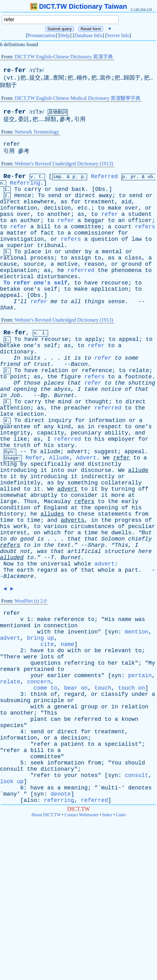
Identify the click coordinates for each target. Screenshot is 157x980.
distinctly (105, 464)
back (78, 189)
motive (68, 264)
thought (97, 402)
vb (150, 177)
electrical (17, 277)
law (136, 239)
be (98, 651)
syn (113, 632)
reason (94, 264)
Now (8, 564)
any (49, 427)
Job (15, 395)
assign (81, 258)
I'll (20, 302)
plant (39, 719)
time (7, 520)
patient (72, 744)
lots (47, 657)
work (20, 526)
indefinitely (20, 483)
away (105, 196)
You (116, 763)
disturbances (57, 277)
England (56, 508)
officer (140, 221)
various (56, 526)
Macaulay (57, 502)
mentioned (15, 626)
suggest (106, 452)
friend (10, 364)
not (25, 551)
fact (47, 233)
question (105, 239)
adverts (73, 520)
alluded (12, 558)
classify (115, 694)
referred (81, 270)
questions (45, 663)
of (34, 233)
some (132, 358)
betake (10, 289)
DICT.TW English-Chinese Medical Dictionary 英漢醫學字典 (78, 98)
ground (132, 264)
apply (94, 339)
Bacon (79, 364)
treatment (99, 202)
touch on (131, 688)
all (76, 302)
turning (123, 489)
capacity (51, 433)
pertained (39, 669)
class (133, 258)
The (8, 570)
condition (15, 508)
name (125, 619)
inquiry (60, 420)
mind (65, 402)
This (50, 713)
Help (65, 35)
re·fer (15, 70)
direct (85, 196)
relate (139, 371)
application (110, 289)
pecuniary (86, 433)
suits (32, 358)
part (132, 570)
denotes (140, 788)
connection (61, 626)
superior (20, 245)
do (13, 539)
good (27, 539)
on (37, 533)
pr (133, 177)
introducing (19, 470)
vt (10, 78)
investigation (22, 239)
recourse (115, 283)
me (54, 302)
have (91, 283)
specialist (121, 744)
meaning (76, 788)
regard (47, 570)
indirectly (98, 477)
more (118, 495)
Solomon (113, 539)
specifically (51, 464)
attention (15, 408)
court (123, 227)
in (48, 252)
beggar (94, 221)
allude (50, 452)
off (143, 489)
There (12, 657)
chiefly (140, 539)
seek (37, 763)
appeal (10, 295)
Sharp (96, 545)
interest (13, 533)
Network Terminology (37, 132)
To (18, 189)
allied (10, 489)
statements (115, 514)
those (32, 383)
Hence (23, 196)
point (18, 377)
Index (107, 815)
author (30, 221)
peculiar (142, 526)
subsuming (15, 701)
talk (128, 663)
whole (83, 564)
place (33, 252)
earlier (59, 676)
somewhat (13, 495)
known (130, 719)
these (86, 514)
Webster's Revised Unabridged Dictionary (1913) (64, 164)
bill (44, 227)
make (115, 208)
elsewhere (39, 202)
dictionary (17, 352)
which (52, 533)
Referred (104, 177)
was (42, 551)
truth (22, 445)
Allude (59, 458)
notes (89, 775)
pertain (140, 676)
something (83, 483)
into (57, 470)
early (130, 502)
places (54, 383)
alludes (52, 514)
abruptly (44, 495)
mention (137, 632)
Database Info (88, 35)
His (110, 619)
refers (145, 227)
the (103, 270)
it (67, 358)
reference (97, 371)
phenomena (127, 270)
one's (32, 289)
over (132, 208)
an (13, 221)
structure (120, 551)
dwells (122, 533)
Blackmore (19, 576)
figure (71, 377)
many (10, 794)
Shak (7, 308)
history (12, 514)
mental (112, 252)
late (7, 414)
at (132, 495)
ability (116, 433)
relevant (118, 651)
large (8, 502)
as (64, 202)
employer (121, 439)
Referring (25, 183)
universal (56, 564)
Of (17, 383)
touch (103, 688)
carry (33, 189)
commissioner (95, 233)
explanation (19, 270)
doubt (8, 551)
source (34, 264)
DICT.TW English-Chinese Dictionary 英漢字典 (64, 57)
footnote (138, 377)
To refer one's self (35, 283)
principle (49, 701)
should (135, 763)
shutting (142, 383)
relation (55, 371)
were (30, 657)
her (113, 663)
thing (8, 464)
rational (13, 258)
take (91, 389)
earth (25, 570)
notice (111, 389)
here (145, 551)
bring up (40, 638)
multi (110, 788)
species (12, 725)
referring (79, 663)
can (56, 719)
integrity (15, 433)
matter (17, 233)
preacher (77, 408)
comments (88, 676)
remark (10, 669)
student (140, 214)
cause (8, 264)
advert (77, 452)
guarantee (15, 427)
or (48, 189)
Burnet (64, 395)
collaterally (121, 483)
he (61, 270)
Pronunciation (42, 35)
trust (42, 364)
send (61, 189)
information (19, 208)
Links (121, 815)
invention (83, 632)
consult (12, 769)
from (142, 514)
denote (61, 794)
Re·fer (15, 176)
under (73, 252)
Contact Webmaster (82, 815)
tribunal (51, 245)
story (66, 445)
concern (39, 682)
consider (84, 495)
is (78, 358)
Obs (100, 189)
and (5, 389)
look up (12, 782)
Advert (86, 458)
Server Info (118, 35)
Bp (44, 395)
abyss (62, 389)
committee (86, 227)
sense (116, 302)
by (89, 252)
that (74, 383)
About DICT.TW (46, 815)
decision (57, 208)
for (76, 202)
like (20, 439)
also (30, 800)
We (106, 458)
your (37, 676)
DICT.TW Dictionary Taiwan (78, 6)
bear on (76, 688)
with (44, 632)
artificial (84, 551)
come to (46, 688)
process (42, 258)
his (100, 439)
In (17, 358)
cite (47, 644)
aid (126, 202)
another (59, 214)
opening (25, 389)
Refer (34, 458)
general (66, 707)
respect (110, 427)
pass (7, 214)
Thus (30, 502)
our (72, 470)
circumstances (93, 526)
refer (12, 144)
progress (128, 520)
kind (64, 427)
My (152, 663)
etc (82, 208)
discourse (96, 470)
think (39, 694)
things (94, 302)
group (89, 707)
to (122, 196)
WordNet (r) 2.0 (31, 601)
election (30, 414)
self (50, 289)
